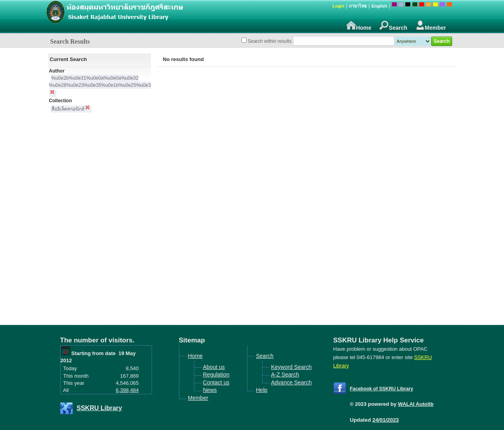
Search (393, 26)
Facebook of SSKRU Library (382, 389)
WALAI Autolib (416, 404)
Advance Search (292, 382)
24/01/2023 (386, 420)
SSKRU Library (100, 408)
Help (262, 390)
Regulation (216, 375)
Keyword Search (292, 367)
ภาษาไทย (358, 6)
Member (431, 26)
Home (359, 26)
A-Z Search (285, 375)
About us (214, 367)
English (379, 6)
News (210, 390)
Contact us (216, 382)
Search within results (270, 41)
